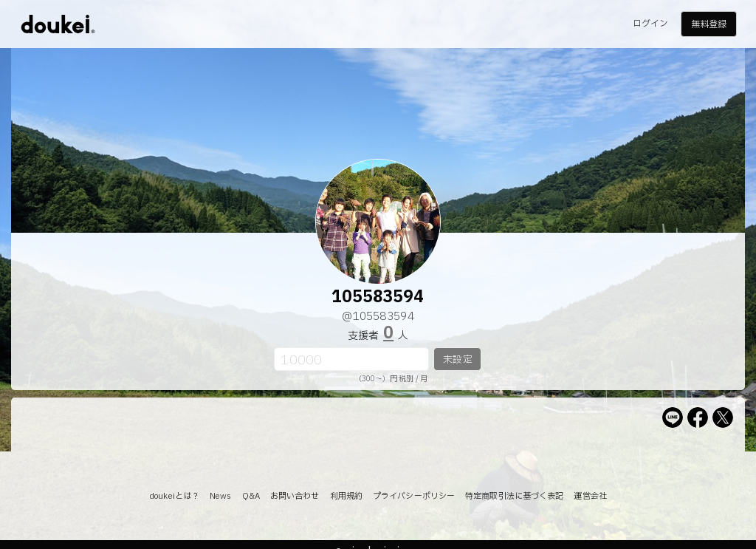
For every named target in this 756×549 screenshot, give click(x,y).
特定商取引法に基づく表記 (514, 496)
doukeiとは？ (174, 496)
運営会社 (590, 496)
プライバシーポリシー (414, 496)
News (220, 496)
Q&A (251, 496)
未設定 (457, 360)
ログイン (650, 24)
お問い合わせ (295, 496)
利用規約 (346, 496)
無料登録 (709, 24)
